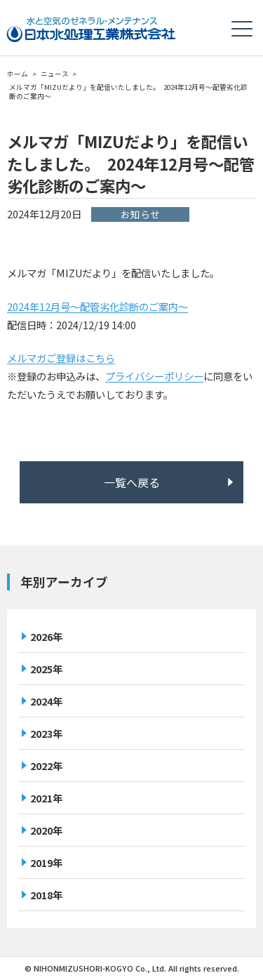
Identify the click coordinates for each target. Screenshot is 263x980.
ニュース (55, 74)
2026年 (46, 636)
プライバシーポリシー (154, 376)
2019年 (46, 862)
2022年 (46, 766)
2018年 (46, 895)
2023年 (46, 733)
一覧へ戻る (132, 482)
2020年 (46, 830)
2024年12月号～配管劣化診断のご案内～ (97, 306)
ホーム (18, 74)
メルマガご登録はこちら (61, 358)
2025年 (46, 669)
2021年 (46, 798)
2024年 (46, 701)
